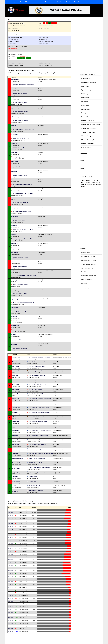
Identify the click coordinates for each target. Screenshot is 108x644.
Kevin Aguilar (14, 225)
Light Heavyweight (87, 90)
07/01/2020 (10, 573)
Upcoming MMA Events (88, 268)
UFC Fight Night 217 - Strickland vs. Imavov (23, 157)
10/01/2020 (10, 571)
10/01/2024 (10, 527)
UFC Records (49, 2)
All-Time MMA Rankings (88, 256)
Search (68, 2)
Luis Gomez (14, 271)
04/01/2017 (10, 609)
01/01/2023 (10, 546)
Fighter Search (85, 253)
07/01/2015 (10, 629)
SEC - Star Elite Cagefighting (20, 348)
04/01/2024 (10, 532)
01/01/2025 (10, 524)
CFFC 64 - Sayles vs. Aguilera (20, 293)
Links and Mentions (87, 279)
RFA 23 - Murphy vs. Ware (19, 339)
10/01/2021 (10, 560)
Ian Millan (13, 335)
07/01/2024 (10, 529)
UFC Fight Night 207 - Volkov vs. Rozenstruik (24, 166)
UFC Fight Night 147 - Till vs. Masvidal (22, 239)
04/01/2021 (10, 565)
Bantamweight (85, 109)
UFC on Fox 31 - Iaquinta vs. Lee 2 (21, 248)
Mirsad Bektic (14, 216)
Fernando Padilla (15, 289)
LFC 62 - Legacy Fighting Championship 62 (23, 303)
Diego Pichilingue (15, 299)
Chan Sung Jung (15, 180)
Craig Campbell (15, 307)
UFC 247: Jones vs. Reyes (19, 221)
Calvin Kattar (14, 198)
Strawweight (85, 117)
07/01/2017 (10, 607)
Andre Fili (13, 125)
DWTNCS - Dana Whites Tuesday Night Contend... (25, 275)
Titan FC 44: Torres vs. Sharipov (20, 284)
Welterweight (85, 98)
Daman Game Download (87, 289)
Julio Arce (13, 262)
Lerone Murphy (15, 107)
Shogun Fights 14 (17, 321)
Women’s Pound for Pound (89, 121)
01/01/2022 (10, 557)
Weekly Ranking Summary (89, 264)
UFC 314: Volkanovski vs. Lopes (20, 102)
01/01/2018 (10, 601)
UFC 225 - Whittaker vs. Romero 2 (21, 257)
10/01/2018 (10, 593)
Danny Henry (14, 234)
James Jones (14, 316)
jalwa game (84, 153)
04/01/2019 (10, 587)
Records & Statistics (26, 2)
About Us (59, 2)
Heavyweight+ (85, 86)
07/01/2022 (10, 551)
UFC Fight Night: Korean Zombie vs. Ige (22, 184)
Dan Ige (10, 20)
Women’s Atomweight (87, 144)
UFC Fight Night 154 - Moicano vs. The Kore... (24, 230)
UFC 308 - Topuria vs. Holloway (20, 111)
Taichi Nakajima (15, 325)
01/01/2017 (10, 612)
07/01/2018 (10, 596)
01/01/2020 (10, 579)
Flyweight (84, 113)
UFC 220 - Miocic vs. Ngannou (20, 266)
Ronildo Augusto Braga (16, 280)
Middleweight (85, 94)
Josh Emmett (14, 172)
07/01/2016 (10, 618)
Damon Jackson (15, 152)
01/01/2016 (10, 623)
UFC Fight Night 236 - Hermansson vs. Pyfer (23, 130)
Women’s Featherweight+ (89, 128)
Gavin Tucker (14, 189)
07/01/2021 (10, 562)
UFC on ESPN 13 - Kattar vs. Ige (21, 202)
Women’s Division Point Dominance (91, 124)
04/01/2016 (10, 620)
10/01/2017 (10, 604)
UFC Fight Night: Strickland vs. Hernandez (23, 84)
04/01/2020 (10, 576)
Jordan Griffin (14, 243)
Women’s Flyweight (87, 136)
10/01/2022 (10, 549)
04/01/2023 (10, 543)
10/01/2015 (10, 626)
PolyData (77, 2)
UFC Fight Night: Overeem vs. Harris (22, 212)
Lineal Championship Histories (90, 272)
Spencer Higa (14, 345)
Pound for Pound (86, 78)
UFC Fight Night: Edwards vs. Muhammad (23, 193)
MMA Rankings (11, 2)
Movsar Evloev (14, 162)
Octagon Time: (43, 62)
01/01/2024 (10, 535)
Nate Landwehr (14, 143)
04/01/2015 (10, 632)
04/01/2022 (10, 554)
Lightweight (85, 101)
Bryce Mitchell (14, 134)
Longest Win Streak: (13, 64)
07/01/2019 (10, 585)
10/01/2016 (10, 615)
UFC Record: (11, 62)
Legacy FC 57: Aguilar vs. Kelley (20, 312)
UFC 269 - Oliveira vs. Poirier (20, 175)
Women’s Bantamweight (88, 132)
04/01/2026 (10, 510)
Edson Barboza (14, 207)
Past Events (85, 283)
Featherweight (85, 105)
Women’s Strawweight (88, 140)
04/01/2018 (10, 598)
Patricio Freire (14, 89)
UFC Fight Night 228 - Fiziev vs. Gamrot (22, 139)
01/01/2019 (10, 590)
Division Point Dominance (89, 82)
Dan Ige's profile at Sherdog (17, 23)
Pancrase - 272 (16, 330)
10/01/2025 (10, 515)
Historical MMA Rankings (89, 260)
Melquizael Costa (24, 56)
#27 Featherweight (44, 34)
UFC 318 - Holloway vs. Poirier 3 (20, 93)
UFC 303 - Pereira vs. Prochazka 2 (21, 121)
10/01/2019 (10, 582)
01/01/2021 (10, 568)
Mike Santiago (14, 253)
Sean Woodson (14, 98)
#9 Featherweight (13, 49)
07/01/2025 (10, 518)
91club (82, 161)
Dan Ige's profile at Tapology (17, 25)
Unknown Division (86, 147)
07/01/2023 (10, 540)
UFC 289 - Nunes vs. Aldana (19, 148)
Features (38, 2)
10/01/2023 (10, 538)
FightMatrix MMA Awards (89, 276)
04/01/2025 (10, 521)
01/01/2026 (10, 513)
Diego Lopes (14, 116)
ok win (82, 168)
